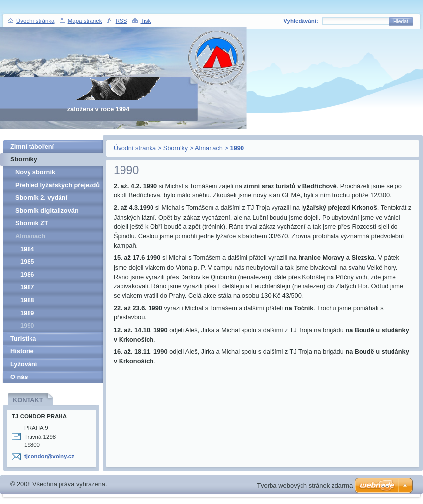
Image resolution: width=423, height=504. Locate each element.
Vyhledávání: (301, 21)
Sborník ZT (32, 223)
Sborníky (176, 148)
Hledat (401, 21)
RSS (121, 21)
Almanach (209, 148)
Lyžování (24, 364)
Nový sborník (35, 172)
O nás (19, 377)
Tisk (146, 21)
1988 (27, 300)
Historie (22, 351)
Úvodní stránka (135, 148)
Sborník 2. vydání (41, 198)
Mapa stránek (85, 21)
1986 (27, 274)
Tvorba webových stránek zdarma (305, 486)
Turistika (23, 338)
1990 (27, 326)
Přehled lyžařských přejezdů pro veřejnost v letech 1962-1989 (58, 186)
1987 (27, 287)
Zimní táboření (32, 146)
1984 (27, 249)
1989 (27, 313)
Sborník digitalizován (47, 210)
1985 (27, 262)
